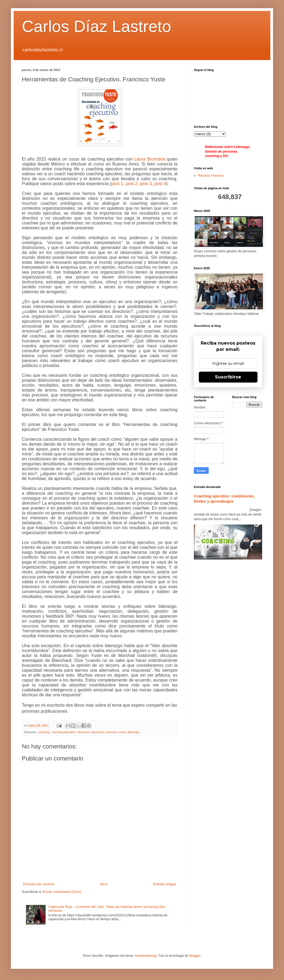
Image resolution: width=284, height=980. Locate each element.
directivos (84, 732)
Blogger (195, 956)
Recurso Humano (211, 176)
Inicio (104, 884)
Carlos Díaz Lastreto (97, 26)
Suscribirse (228, 377)
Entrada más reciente (39, 884)
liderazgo (134, 732)
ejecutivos (98, 732)
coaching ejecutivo (63, 732)
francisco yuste (116, 732)
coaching (44, 732)
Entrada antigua (165, 884)
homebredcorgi (146, 956)
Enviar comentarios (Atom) (62, 892)
